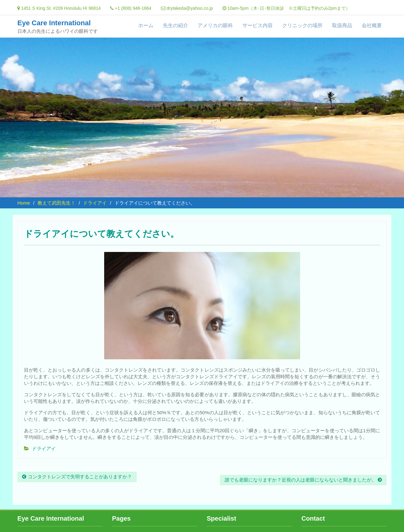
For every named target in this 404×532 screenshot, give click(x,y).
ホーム (146, 25)
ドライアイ (43, 448)
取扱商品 (342, 25)
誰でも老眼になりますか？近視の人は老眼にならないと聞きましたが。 (300, 480)
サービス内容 (258, 25)
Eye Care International (54, 23)
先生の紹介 (175, 25)
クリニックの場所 (302, 25)
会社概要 (372, 25)
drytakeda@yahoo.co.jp (190, 8)
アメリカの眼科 (215, 25)
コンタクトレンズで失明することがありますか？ (80, 477)
